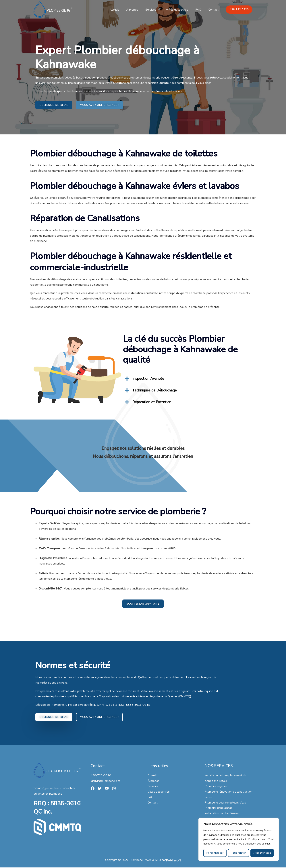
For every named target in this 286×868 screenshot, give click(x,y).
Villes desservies (181, 10)
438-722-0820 (101, 776)
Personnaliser (215, 853)
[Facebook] (93, 789)
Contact (214, 10)
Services (156, 10)
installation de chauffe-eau (222, 814)
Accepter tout (262, 853)
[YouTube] (108, 789)
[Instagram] (115, 789)
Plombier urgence (216, 787)
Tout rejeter (238, 853)
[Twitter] (100, 789)
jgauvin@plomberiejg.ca (106, 781)
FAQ (200, 10)
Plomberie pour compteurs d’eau (225, 803)
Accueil (122, 10)
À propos (139, 10)
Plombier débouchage (219, 808)
